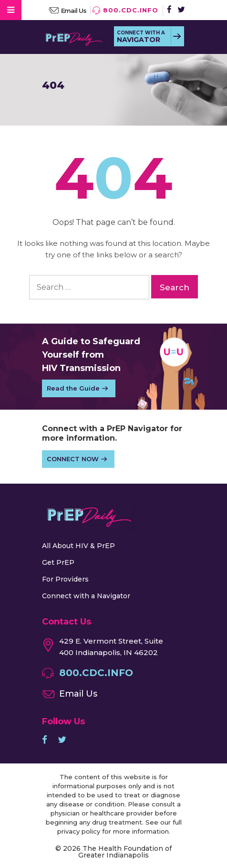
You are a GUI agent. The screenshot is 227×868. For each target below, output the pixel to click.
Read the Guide (73, 388)
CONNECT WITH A (141, 37)
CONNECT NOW (73, 459)
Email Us (74, 11)
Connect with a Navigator (86, 596)
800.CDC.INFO (131, 10)
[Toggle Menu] (11, 10)
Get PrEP (58, 562)
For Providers (65, 579)
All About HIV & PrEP (78, 546)
